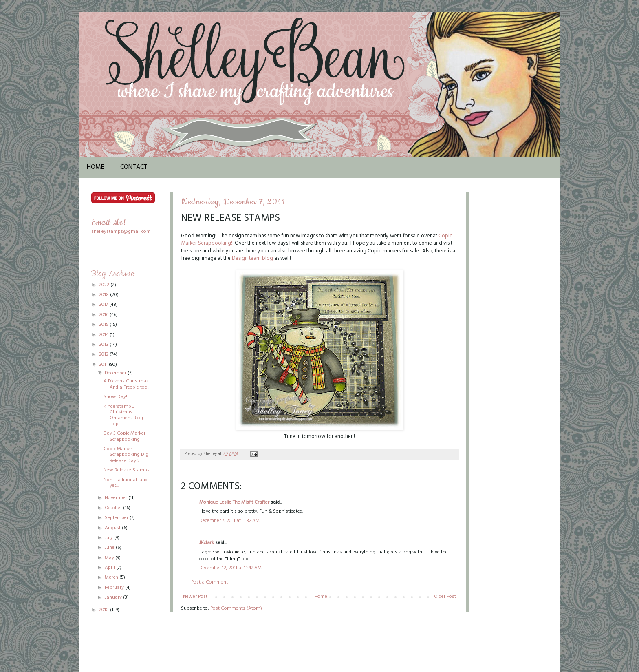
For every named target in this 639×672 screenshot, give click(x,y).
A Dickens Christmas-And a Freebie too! (127, 384)
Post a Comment (209, 582)
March (112, 577)
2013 (104, 345)
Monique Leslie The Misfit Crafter (234, 502)
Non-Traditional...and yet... (126, 483)
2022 (105, 285)
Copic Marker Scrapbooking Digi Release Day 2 (127, 455)
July (109, 538)
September (117, 518)
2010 (105, 610)
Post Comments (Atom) (236, 608)
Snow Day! (115, 397)
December (116, 373)
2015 (104, 325)
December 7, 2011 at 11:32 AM (229, 521)
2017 (104, 305)
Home (96, 167)
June (110, 548)
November (117, 498)
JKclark (207, 543)
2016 (104, 315)
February (115, 588)
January (114, 597)
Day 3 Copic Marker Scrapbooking (124, 436)
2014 (104, 335)
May (110, 558)
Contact (134, 167)
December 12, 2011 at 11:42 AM (230, 568)
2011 (104, 365)
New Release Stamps (127, 470)
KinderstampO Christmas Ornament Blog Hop (123, 415)
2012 (104, 354)
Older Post (445, 597)
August (113, 528)
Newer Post (195, 597)
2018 (105, 295)
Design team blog (252, 258)
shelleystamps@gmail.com (121, 232)
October (114, 508)
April (110, 568)
